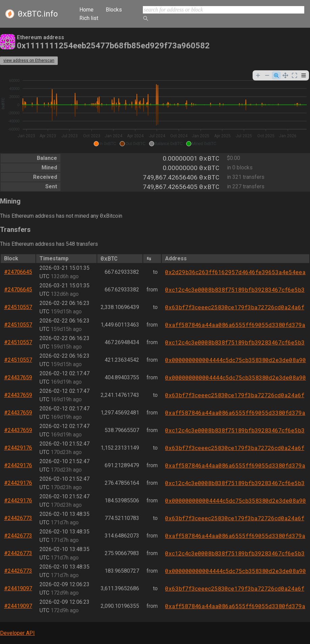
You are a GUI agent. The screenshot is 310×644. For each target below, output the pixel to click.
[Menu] (304, 75)
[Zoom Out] (267, 75)
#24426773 (18, 518)
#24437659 (18, 377)
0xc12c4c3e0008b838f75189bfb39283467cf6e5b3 (235, 290)
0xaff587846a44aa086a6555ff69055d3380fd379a (235, 325)
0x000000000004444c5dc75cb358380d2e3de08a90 (236, 360)
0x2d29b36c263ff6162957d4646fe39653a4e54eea (235, 272)
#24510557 (18, 307)
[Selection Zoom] (276, 75)
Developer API (17, 633)
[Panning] (285, 75)
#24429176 (18, 448)
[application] (155, 109)
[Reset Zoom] (294, 75)
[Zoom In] (258, 75)
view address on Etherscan (29, 61)
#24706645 (18, 272)
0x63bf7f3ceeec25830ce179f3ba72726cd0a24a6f (235, 307)
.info (38, 14)
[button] (105, 144)
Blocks (114, 10)
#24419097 (18, 588)
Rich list (89, 18)
